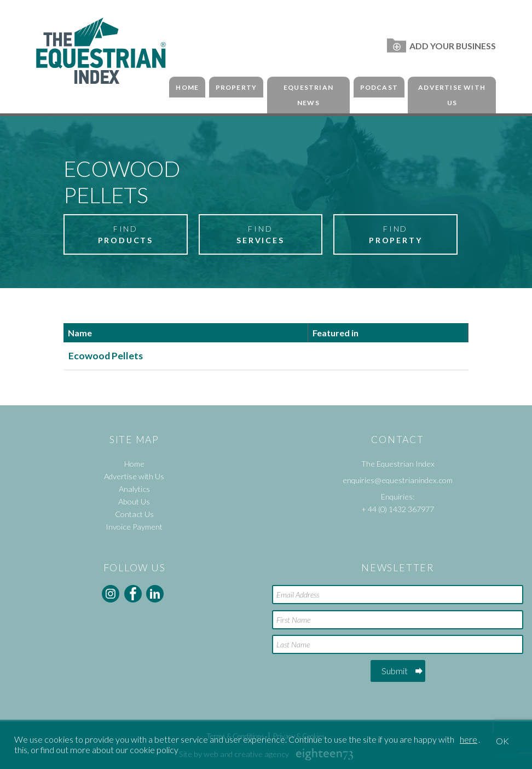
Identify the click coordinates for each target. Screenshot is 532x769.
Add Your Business (441, 46)
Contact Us (134, 514)
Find (125, 235)
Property (236, 87)
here (469, 739)
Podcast (379, 87)
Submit (395, 671)
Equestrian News (308, 95)
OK (502, 741)
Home (187, 87)
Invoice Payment (134, 527)
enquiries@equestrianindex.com (398, 480)
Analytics (134, 489)
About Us (134, 501)
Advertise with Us (452, 95)
